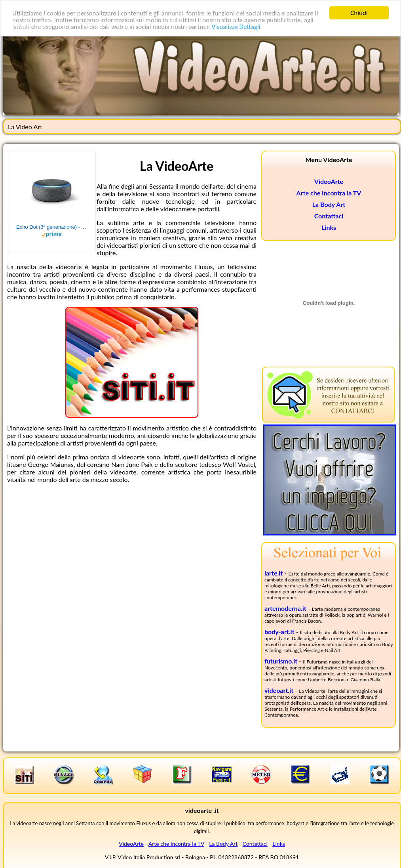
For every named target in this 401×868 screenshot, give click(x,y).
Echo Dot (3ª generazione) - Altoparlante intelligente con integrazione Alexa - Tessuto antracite (52, 227)
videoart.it (279, 690)
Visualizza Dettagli (236, 26)
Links (329, 227)
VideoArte (329, 181)
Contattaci (329, 216)
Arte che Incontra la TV (329, 193)
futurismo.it (281, 661)
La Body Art (329, 204)
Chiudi (359, 13)
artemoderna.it (285, 608)
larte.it (274, 573)
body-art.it (279, 632)
